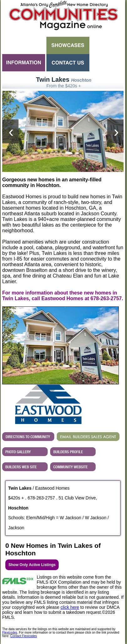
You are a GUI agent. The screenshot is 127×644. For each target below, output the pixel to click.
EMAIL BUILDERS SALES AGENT (88, 437)
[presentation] (10, 131)
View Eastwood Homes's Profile (73, 452)
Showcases (68, 45)
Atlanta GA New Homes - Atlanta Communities (63, 17)
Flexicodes (10, 633)
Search (24, 45)
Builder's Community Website (73, 467)
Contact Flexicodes (24, 636)
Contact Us (68, 63)
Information (24, 63)
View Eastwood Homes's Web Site (25, 467)
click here (70, 607)
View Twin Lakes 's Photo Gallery (25, 452)
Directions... (28, 437)
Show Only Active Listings (32, 565)
